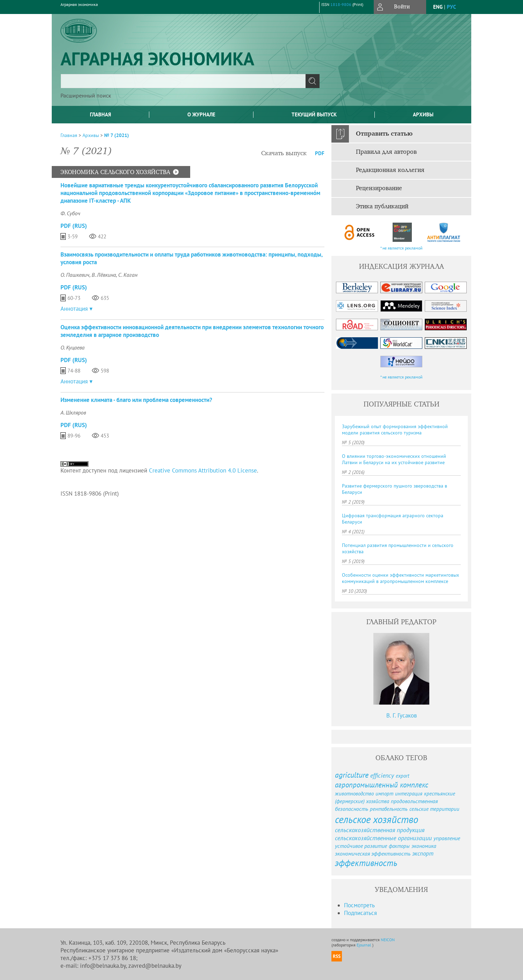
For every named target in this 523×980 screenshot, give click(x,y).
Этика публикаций (382, 207)
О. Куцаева (73, 347)
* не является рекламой (402, 248)
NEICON (388, 940)
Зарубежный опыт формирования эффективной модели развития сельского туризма (395, 430)
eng (438, 7)
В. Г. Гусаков (402, 715)
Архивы (423, 114)
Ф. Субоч (70, 213)
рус (451, 7)
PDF (320, 153)
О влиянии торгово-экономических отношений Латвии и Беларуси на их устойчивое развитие (394, 459)
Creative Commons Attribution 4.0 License (203, 470)
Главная (101, 114)
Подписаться (360, 913)
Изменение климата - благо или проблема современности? (136, 400)
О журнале (201, 114)
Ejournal (364, 945)
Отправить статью (384, 134)
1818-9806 (341, 4)
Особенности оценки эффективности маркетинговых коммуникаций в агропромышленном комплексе (400, 578)
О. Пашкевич (75, 275)
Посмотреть (359, 905)
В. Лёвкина (104, 275)
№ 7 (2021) (117, 135)
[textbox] (183, 81)
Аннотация (74, 309)
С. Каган (128, 275)
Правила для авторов (386, 152)
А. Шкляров (73, 412)
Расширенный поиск (86, 95)
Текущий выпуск (314, 114)
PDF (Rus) (74, 226)
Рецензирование (379, 188)
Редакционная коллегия (390, 170)
